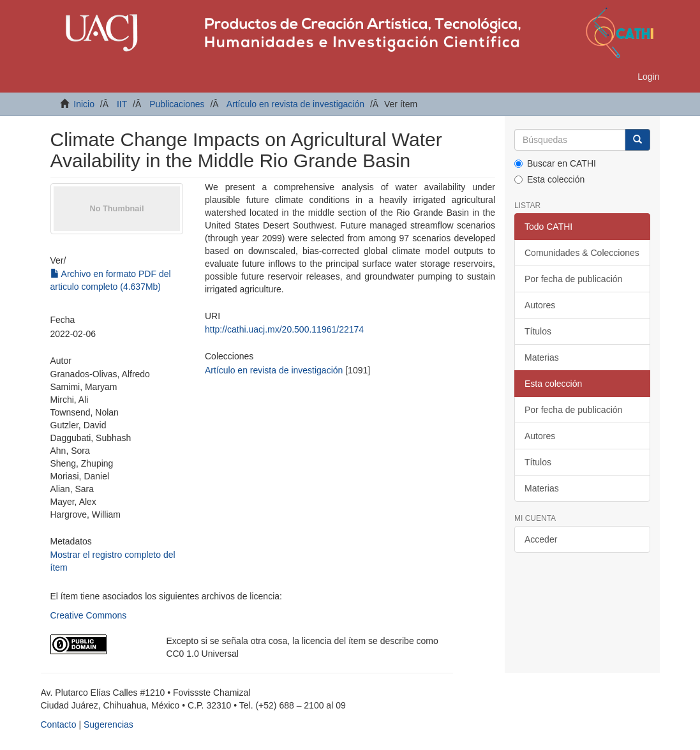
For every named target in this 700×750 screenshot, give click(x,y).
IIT (122, 104)
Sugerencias (108, 724)
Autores (540, 305)
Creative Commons (89, 615)
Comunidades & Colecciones (582, 253)
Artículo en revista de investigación (295, 104)
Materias (542, 357)
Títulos (538, 331)
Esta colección (549, 179)
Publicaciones (177, 104)
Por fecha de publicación (573, 279)
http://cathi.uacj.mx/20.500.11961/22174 (284, 329)
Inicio (84, 104)
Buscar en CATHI (555, 163)
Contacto (59, 724)
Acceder (541, 539)
